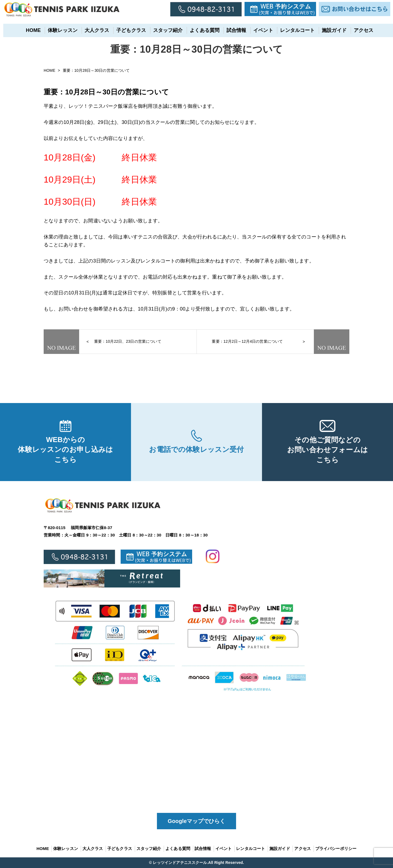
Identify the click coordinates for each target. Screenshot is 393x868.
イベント (260, 30)
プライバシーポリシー (336, 848)
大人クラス (94, 30)
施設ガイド (331, 30)
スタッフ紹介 (165, 30)
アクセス (360, 30)
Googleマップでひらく (197, 821)
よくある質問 (202, 30)
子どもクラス (128, 30)
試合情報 (233, 30)
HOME (30, 30)
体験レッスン (60, 30)
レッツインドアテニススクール (180, 863)
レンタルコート (294, 30)
